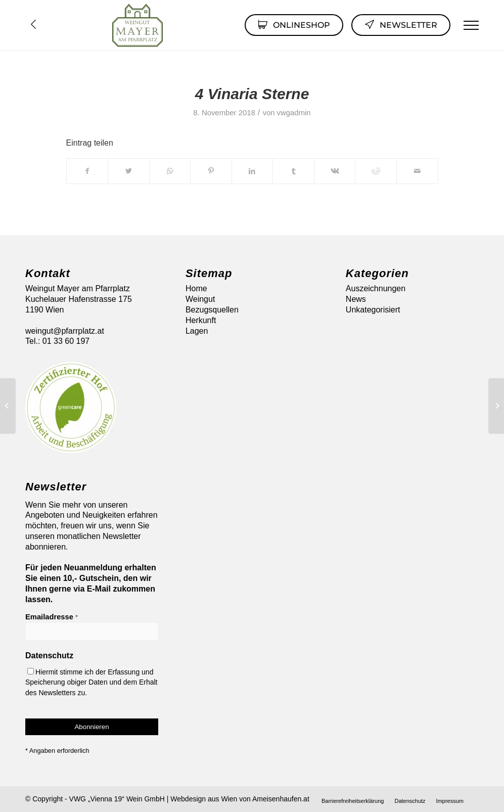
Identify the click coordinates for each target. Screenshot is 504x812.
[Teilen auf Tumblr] (293, 171)
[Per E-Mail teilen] (417, 171)
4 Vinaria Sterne (252, 94)
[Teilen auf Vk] (335, 171)
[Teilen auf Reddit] (376, 171)
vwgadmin (294, 113)
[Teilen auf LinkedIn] (253, 171)
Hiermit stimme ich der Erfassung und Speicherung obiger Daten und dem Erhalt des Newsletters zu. (91, 683)
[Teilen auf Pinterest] (211, 171)
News (356, 299)
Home (196, 288)
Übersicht (33, 24)
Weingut (200, 299)
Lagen (197, 331)
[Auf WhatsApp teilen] (170, 171)
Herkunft (201, 320)
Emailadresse (52, 617)
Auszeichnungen (376, 288)
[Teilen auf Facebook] (87, 171)
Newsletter (401, 24)
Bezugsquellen (212, 310)
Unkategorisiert (373, 310)
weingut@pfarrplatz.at (65, 331)
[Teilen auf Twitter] (129, 171)
